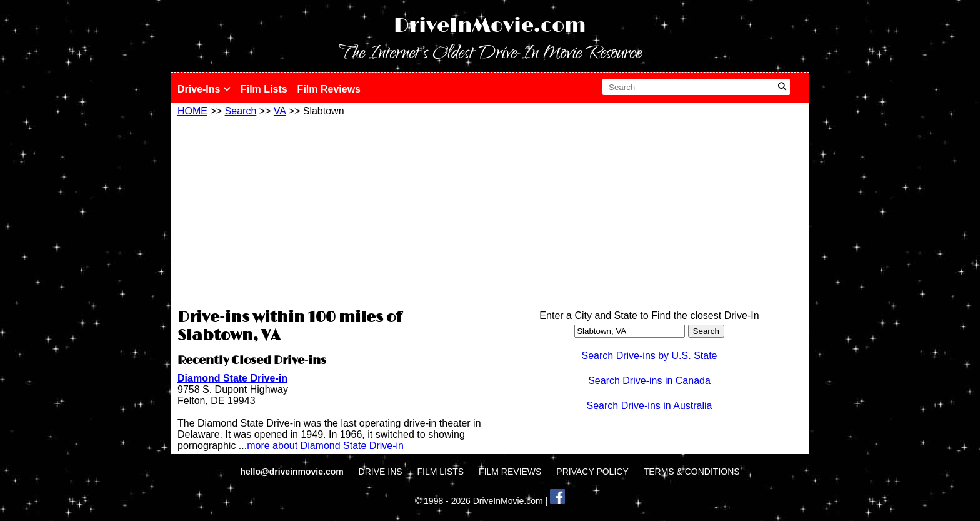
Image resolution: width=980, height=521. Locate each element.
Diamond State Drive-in (232, 378)
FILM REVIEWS (510, 472)
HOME (192, 111)
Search (241, 111)
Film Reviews (329, 89)
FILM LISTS (441, 472)
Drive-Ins (204, 89)
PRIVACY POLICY (592, 472)
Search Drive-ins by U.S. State (650, 356)
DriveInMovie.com (490, 26)
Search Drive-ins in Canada (649, 381)
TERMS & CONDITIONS (692, 472)
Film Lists (264, 89)
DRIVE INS (381, 472)
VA (280, 111)
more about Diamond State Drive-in (325, 446)
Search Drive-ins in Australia (650, 406)
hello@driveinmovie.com (293, 472)
